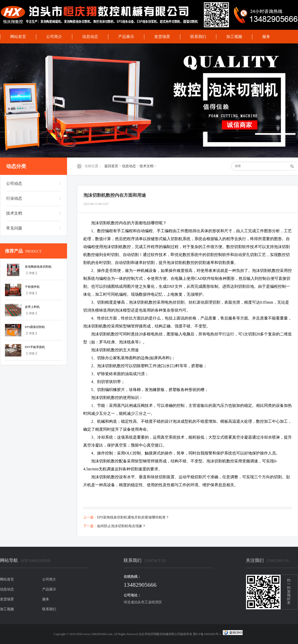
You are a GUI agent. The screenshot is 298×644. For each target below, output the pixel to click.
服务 (266, 37)
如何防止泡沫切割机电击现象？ (121, 526)
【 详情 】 (32, 273)
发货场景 (162, 37)
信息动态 (90, 37)
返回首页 (111, 166)
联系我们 (198, 37)
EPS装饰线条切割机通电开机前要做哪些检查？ (133, 517)
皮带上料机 (32, 307)
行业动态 (14, 198)
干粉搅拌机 (32, 287)
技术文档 (147, 166)
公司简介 (54, 37)
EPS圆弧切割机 (35, 327)
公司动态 (14, 183)
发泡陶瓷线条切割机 (38, 267)
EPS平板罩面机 (35, 347)
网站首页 (18, 37)
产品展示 (126, 37)
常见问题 (14, 228)
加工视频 (234, 37)
